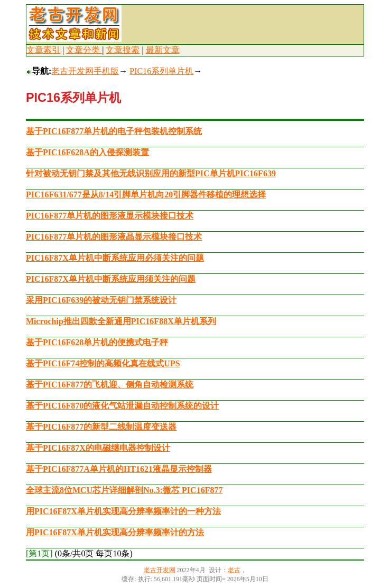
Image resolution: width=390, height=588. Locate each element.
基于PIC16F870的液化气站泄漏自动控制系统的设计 (122, 406)
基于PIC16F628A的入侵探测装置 (87, 152)
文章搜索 (123, 50)
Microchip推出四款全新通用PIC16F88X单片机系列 (121, 321)
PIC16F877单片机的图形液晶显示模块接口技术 (114, 237)
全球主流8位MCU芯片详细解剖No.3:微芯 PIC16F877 (124, 490)
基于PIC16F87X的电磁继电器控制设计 (98, 448)
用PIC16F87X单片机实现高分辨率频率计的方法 (115, 532)
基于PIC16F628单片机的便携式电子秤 (97, 342)
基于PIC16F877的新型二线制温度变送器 (101, 427)
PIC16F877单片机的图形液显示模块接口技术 (110, 216)
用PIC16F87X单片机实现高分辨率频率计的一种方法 (123, 511)
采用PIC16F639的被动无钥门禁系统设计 (101, 300)
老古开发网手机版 (85, 71)
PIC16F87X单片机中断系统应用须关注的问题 (111, 279)
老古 (234, 570)
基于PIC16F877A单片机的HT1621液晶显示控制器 (119, 469)
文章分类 (84, 50)
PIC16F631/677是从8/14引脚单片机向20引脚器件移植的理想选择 (146, 195)
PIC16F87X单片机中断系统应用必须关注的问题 (115, 258)
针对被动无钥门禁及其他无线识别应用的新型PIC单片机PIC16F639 (151, 173)
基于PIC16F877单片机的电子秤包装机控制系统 (114, 131)
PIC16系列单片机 (161, 71)
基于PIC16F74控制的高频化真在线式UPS (103, 363)
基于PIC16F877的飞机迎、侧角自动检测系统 (110, 385)
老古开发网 (160, 570)
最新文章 (163, 50)
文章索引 (43, 50)
